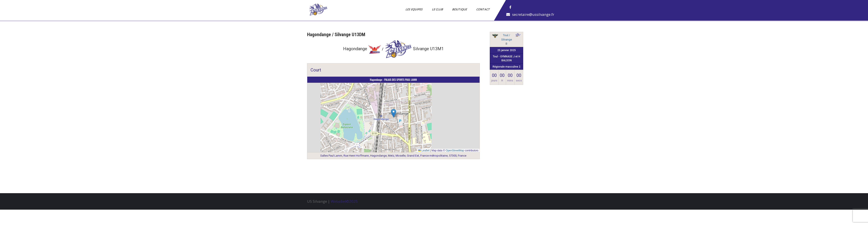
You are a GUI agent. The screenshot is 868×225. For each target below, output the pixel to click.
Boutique (460, 9)
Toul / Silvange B (507, 39)
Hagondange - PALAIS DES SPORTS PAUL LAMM (393, 80)
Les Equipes (414, 9)
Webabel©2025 (344, 201)
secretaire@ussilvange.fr (533, 14)
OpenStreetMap (455, 151)
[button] (394, 113)
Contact (483, 9)
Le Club (438, 9)
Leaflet (424, 151)
